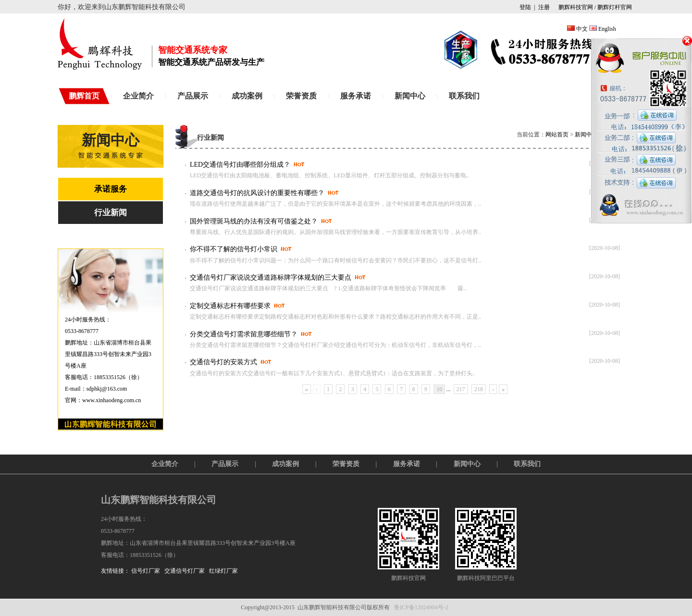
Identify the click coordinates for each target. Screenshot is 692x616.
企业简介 (138, 96)
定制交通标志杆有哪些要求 (230, 306)
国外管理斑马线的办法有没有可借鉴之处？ (254, 221)
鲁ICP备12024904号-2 (421, 607)
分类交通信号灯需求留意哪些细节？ (244, 334)
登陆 (525, 7)
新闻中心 (410, 96)
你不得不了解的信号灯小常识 (234, 249)
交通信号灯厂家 (185, 571)
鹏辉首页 (84, 96)
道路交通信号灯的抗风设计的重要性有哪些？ (257, 193)
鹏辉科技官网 (575, 7)
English (607, 29)
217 (461, 389)
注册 (544, 7)
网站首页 (557, 135)
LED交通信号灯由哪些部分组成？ (240, 165)
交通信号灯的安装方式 (223, 362)
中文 (582, 29)
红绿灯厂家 (223, 571)
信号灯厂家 (146, 571)
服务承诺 (356, 96)
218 (479, 389)
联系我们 (464, 96)
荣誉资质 (301, 96)
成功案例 (247, 96)
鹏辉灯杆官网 (615, 7)
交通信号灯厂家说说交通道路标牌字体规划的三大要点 (271, 277)
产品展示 (193, 96)
